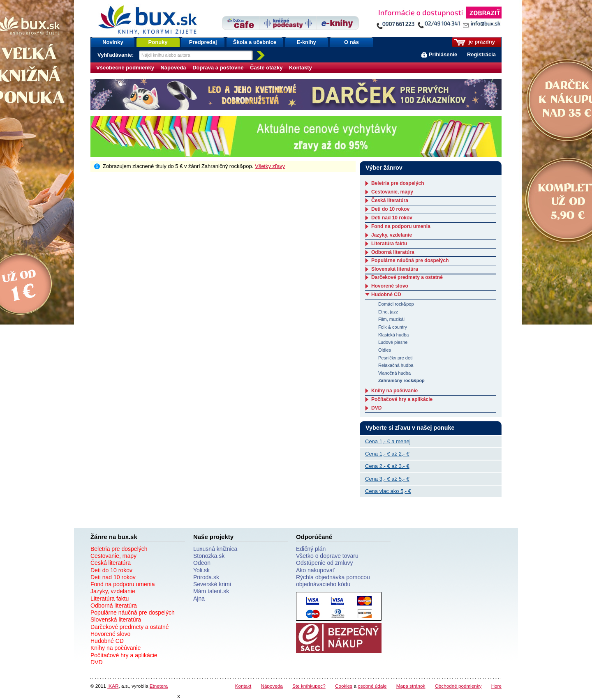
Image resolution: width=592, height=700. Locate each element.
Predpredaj (203, 42)
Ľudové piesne (393, 342)
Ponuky (158, 42)
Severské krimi (212, 584)
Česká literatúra (390, 200)
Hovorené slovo (390, 286)
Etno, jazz (388, 312)
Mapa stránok (411, 686)
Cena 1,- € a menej (388, 441)
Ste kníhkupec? (309, 686)
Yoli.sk (201, 570)
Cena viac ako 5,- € (388, 491)
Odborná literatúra (393, 252)
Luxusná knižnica (215, 549)
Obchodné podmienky (458, 686)
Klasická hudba (394, 335)
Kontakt (243, 686)
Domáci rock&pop (396, 304)
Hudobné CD (386, 295)
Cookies (344, 686)
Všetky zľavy (270, 166)
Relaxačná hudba (396, 365)
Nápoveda (173, 68)
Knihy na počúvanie (394, 391)
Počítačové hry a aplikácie (402, 399)
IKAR (113, 686)
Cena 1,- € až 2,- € (387, 454)
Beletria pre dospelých (398, 183)
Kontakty (301, 68)
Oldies (385, 350)
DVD (376, 408)
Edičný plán (311, 549)
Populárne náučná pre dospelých (410, 260)
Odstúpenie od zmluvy (325, 563)
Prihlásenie (443, 54)
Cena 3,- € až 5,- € (387, 479)
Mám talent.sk (211, 591)
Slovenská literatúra (395, 269)
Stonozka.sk (209, 556)
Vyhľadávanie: (116, 55)
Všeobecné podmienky (125, 68)
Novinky (113, 42)
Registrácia (481, 54)
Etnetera (159, 686)
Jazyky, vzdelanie (392, 235)
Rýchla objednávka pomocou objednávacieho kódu (333, 581)
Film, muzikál (391, 319)
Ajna (199, 599)
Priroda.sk (206, 577)
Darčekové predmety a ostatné (407, 277)
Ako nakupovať (315, 570)
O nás (351, 42)
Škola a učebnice (255, 42)
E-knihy (306, 42)
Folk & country (393, 327)
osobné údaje (372, 686)
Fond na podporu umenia (401, 226)
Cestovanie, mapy (392, 192)
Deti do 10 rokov (390, 209)
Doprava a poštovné (218, 68)
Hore (496, 686)
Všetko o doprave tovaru (327, 556)
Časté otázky (266, 68)
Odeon (202, 563)
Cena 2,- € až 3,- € (387, 466)
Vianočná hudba (394, 373)
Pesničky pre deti (395, 358)
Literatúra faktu (389, 244)
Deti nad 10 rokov (392, 218)
